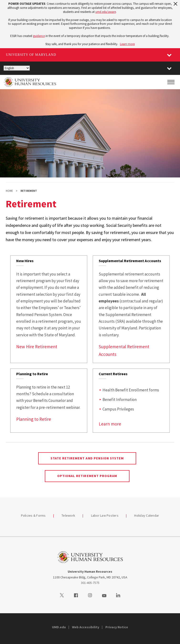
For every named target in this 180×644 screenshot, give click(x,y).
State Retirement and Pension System (87, 458)
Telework (68, 515)
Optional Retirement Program (87, 476)
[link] (49, 309)
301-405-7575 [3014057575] (90, 583)
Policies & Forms (33, 515)
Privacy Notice (117, 627)
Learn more (127, 44)
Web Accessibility (86, 627)
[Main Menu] (171, 82)
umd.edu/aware (106, 12)
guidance (39, 36)
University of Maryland (31, 55)
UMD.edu (59, 627)
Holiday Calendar (147, 515)
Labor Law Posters (105, 515)
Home (9, 191)
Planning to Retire (34, 419)
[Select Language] (17, 68)
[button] (169, 68)
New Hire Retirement (37, 347)
